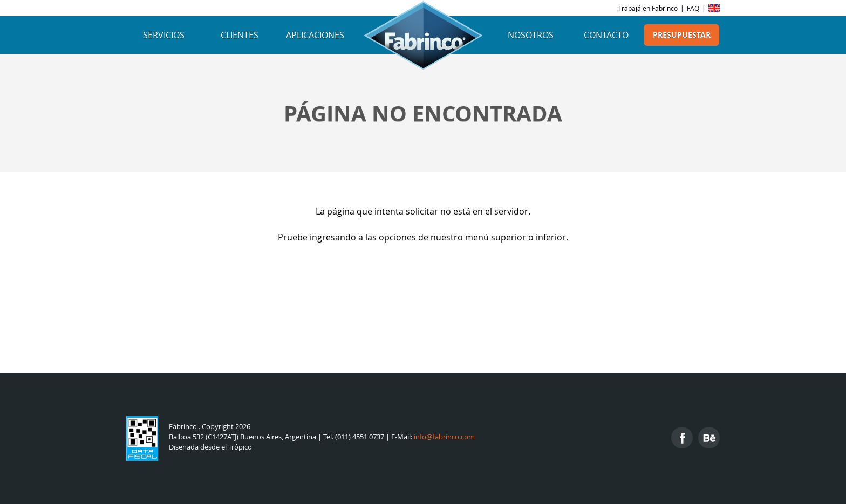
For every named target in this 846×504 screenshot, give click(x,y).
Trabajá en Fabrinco (648, 8)
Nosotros (531, 35)
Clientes (240, 35)
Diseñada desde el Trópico (210, 447)
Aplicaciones (315, 35)
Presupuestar (682, 35)
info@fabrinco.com (444, 437)
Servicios (164, 35)
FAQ (693, 8)
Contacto (606, 35)
